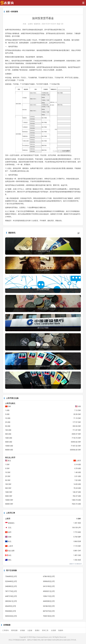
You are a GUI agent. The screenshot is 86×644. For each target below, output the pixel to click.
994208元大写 (11, 611)
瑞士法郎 (11, 551)
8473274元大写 (49, 611)
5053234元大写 (11, 616)
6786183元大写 (49, 576)
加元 (10, 555)
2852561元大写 (11, 601)
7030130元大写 (49, 616)
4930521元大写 (49, 591)
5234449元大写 (11, 581)
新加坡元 (11, 523)
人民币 (11, 546)
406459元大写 (11, 606)
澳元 (10, 560)
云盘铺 (30, 630)
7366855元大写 (11, 576)
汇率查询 (6, 630)
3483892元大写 (11, 586)
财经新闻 (15, 12)
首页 (8, 12)
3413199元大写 (49, 586)
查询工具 (45, 630)
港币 (10, 532)
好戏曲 (23, 630)
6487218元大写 (11, 596)
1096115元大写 (49, 596)
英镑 (10, 537)
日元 (10, 528)
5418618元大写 (49, 606)
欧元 (10, 541)
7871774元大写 (11, 591)
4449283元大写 (49, 601)
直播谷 (37, 630)
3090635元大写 (49, 581)
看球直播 (15, 630)
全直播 (54, 630)
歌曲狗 (61, 630)
